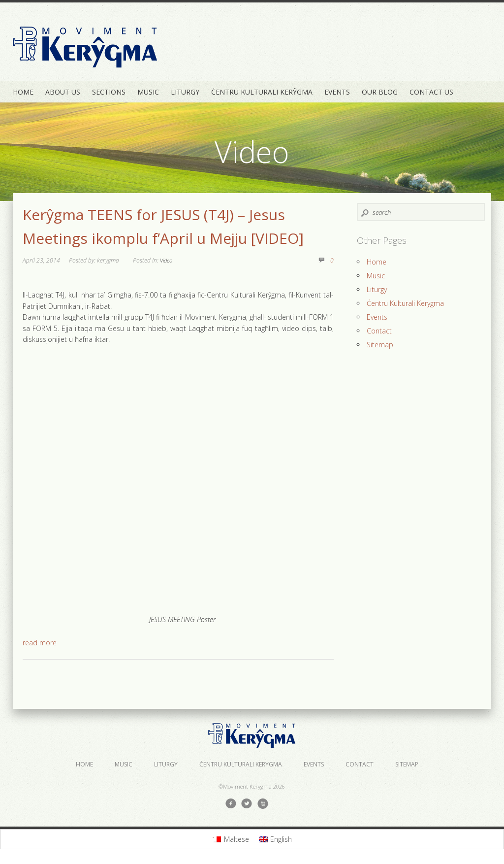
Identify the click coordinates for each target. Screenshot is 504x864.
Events (337, 92)
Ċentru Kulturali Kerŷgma (262, 92)
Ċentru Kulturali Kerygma (405, 303)
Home (23, 92)
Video (166, 260)
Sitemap (380, 345)
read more (40, 643)
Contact (379, 331)
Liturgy (185, 92)
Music (148, 92)
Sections (109, 92)
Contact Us (431, 92)
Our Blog (380, 92)
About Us (63, 92)
